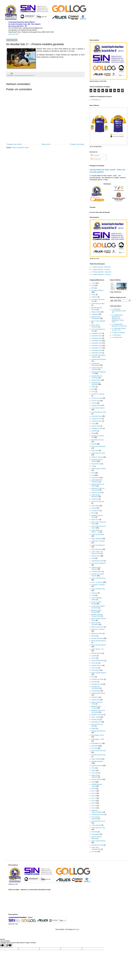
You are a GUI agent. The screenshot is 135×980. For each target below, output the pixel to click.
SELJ (93, 768)
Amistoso (94, 297)
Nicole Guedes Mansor (99, 645)
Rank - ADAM (96, 717)
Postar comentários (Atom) (20, 148)
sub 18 (94, 801)
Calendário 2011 (97, 333)
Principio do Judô (97, 684)
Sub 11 (94, 791)
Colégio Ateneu (96, 405)
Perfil (93, 677)
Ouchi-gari (95, 668)
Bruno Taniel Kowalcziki (95, 326)
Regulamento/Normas (98, 731)
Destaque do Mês (97, 428)
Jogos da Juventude (98, 534)
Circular (94, 403)
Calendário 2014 (97, 341)
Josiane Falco (96, 556)
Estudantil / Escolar (98, 440)
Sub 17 (33, 75)
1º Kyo (93, 283)
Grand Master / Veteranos (96, 496)
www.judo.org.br (13, 34)
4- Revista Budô (117, 337)
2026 (93, 288)
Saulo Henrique (96, 759)
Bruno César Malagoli (98, 321)
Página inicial (46, 144)
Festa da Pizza (96, 464)
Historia (94, 508)
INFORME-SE (96, 100)
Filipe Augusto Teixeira (99, 469)
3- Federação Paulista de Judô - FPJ (119, 329)
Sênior (93, 770)
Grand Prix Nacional (98, 502)
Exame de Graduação (98, 446)
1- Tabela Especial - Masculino (101, 267)
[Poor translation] (9, 945)
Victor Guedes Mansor (99, 841)
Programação (96, 691)
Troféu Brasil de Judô (98, 828)
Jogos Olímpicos (97, 539)
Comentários (96, 159)
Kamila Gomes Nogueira (96, 568)
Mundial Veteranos (97, 638)
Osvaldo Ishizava (97, 665)
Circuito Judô (96, 401)
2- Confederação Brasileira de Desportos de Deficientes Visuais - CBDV (118, 318)
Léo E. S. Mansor (97, 582)
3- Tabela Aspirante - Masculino (101, 272)
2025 (93, 286)
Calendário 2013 (97, 338)
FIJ (92, 466)
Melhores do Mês (97, 633)
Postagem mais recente (14, 144)
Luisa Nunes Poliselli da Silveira (98, 607)
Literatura (94, 593)
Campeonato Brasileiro (99, 359)
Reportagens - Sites (98, 739)
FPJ (93, 475)
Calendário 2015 (97, 343)
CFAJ (93, 392)
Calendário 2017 (97, 348)
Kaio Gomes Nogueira (98, 563)
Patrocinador (95, 670)
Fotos (93, 473)
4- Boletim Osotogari (118, 333)
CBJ (93, 389)
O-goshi (94, 656)
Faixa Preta (95, 451)
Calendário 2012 (97, 336)
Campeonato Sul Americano (97, 377)
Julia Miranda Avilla (98, 561)
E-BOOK (94, 431)
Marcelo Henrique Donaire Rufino (97, 615)
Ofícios (94, 658)
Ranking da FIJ (96, 722)
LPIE (93, 595)
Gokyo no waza (96, 493)
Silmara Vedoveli (97, 779)
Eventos (94, 444)
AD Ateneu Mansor (97, 290)
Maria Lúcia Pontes (98, 627)
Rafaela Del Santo (97, 715)
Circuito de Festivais (98, 394)
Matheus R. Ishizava (98, 629)
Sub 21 (94, 806)
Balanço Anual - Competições (96, 318)
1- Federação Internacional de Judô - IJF (119, 311)
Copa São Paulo (97, 416)
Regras (94, 728)
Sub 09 (94, 788)
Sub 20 (94, 803)
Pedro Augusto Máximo (99, 673)
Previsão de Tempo (98, 679)
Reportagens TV (97, 743)
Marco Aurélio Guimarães (96, 624)
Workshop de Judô (97, 845)
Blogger (77, 929)
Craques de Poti (97, 419)
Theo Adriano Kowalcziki (96, 818)
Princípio (94, 682)
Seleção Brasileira (97, 761)
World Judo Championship (96, 848)
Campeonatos (96, 380)
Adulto (93, 295)
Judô (93, 558)
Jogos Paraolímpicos (98, 545)
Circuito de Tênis (97, 398)
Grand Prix (95, 499)
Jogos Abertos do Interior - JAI (97, 531)
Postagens (95, 155)
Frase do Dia (96, 478)
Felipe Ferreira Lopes (98, 453)
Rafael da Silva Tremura (96, 707)
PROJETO (95, 697)
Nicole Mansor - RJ (97, 649)
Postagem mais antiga (77, 144)
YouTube (94, 852)
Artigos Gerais (96, 312)
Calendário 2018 (97, 350)
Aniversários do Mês (98, 304)
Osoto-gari (95, 663)
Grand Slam (95, 506)
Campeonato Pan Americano (97, 369)
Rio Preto (94, 748)
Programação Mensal (98, 693)
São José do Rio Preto (99, 751)
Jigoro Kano (95, 520)
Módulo (94, 636)
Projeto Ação (95, 700)
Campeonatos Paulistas (96, 384)
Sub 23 (94, 808)
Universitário (95, 834)
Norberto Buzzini (97, 653)
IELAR (93, 513)
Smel (93, 782)
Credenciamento (97, 421)
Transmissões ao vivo (98, 821)
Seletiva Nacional (97, 766)
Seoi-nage (95, 773)
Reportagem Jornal (97, 735)
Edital (93, 433)
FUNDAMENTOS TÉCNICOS (97, 481)
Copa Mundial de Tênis (99, 412)
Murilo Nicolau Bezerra (99, 641)
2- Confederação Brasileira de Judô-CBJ (119, 325)
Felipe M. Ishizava (97, 457)
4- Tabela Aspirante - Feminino (101, 274)
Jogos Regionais (97, 549)
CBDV (93, 387)
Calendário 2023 (97, 353)
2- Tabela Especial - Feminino (101, 270)
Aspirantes (95, 314)
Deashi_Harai (96, 426)
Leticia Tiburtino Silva (98, 589)
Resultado (95, 746)
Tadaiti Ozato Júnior (98, 814)
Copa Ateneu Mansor (98, 408)
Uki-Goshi (95, 832)
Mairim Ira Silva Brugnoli (96, 611)
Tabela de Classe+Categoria (97, 811)
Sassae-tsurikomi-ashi (98, 755)
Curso (93, 424)
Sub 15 (94, 796)
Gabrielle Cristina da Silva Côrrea (98, 489)
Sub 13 (94, 793)
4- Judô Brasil (116, 335)
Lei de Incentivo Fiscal (99, 578)
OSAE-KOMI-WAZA (98, 661)
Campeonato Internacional (22, 75)
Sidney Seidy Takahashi (96, 776)
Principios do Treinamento (96, 687)
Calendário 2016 (97, 346)
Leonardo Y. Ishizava (98, 585)
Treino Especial (96, 825)
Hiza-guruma (96, 511)
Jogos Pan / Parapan (98, 541)
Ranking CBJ (96, 720)
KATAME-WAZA (97, 572)
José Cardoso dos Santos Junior (97, 553)
